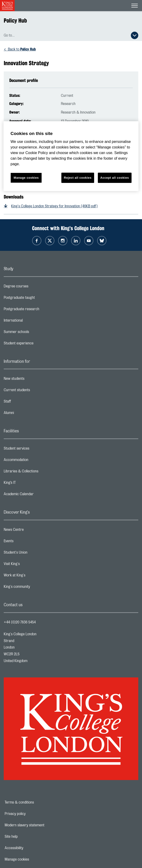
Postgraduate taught (38, 299)
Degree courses (35, 287)
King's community (35, 588)
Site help (27, 837)
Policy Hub (15, 20)
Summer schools (35, 333)
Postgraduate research (40, 310)
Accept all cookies (115, 178)
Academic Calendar (37, 495)
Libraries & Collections (40, 472)
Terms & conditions (35, 802)
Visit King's (30, 565)
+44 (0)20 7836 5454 (20, 622)
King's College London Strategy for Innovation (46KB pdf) (54, 206)
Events (27, 542)
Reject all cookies (78, 178)
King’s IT (28, 484)
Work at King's (33, 576)
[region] (71, 156)
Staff (26, 403)
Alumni (27, 414)
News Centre (32, 531)
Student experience (37, 344)
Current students (35, 391)
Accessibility (30, 848)
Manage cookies (33, 859)
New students (33, 380)
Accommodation (35, 461)
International (32, 322)
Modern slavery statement (41, 825)
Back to (22, 49)
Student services (35, 450)
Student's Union (34, 554)
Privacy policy (31, 814)
